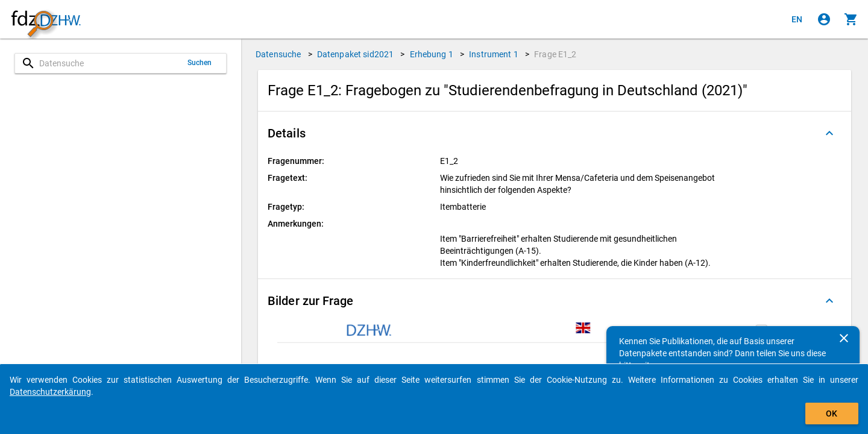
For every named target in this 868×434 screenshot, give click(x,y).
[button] (555, 133)
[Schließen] (844, 338)
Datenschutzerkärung (50, 392)
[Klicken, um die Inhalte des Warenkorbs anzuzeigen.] (851, 19)
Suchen (200, 63)
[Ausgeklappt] (829, 133)
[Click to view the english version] (797, 19)
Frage (555, 54)
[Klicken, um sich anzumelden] (824, 19)
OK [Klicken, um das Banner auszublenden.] (832, 414)
